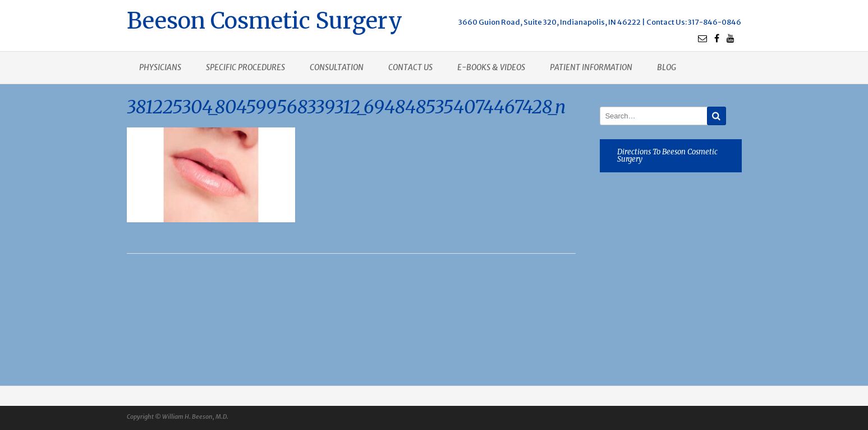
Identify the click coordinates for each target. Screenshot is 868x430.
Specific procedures (245, 67)
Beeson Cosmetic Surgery (265, 19)
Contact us (410, 67)
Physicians (160, 67)
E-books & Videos (491, 67)
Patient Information (591, 67)
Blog (667, 67)
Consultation (337, 67)
